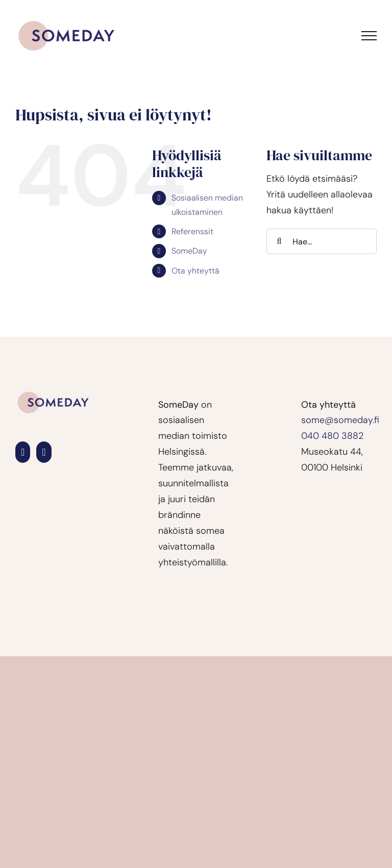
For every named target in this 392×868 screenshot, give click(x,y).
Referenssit (192, 231)
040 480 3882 (332, 436)
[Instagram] (44, 452)
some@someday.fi (340, 420)
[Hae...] (322, 241)
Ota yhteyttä (195, 271)
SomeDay (189, 251)
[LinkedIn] (23, 452)
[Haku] (279, 241)
